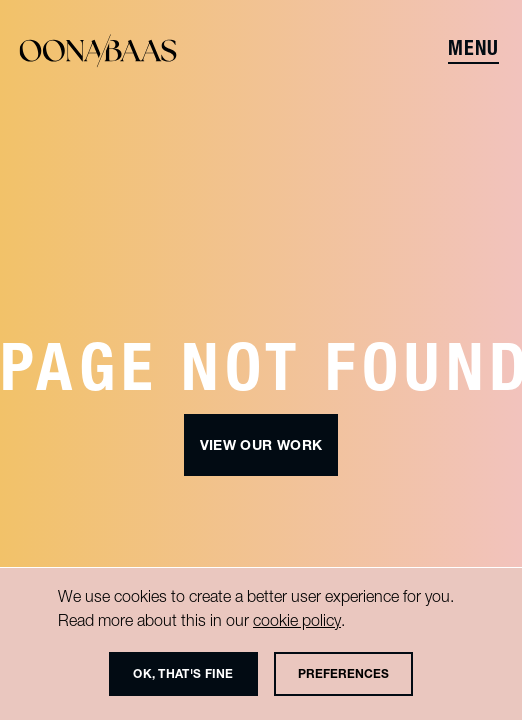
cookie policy (297, 620)
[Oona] (98, 52)
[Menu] (476, 52)
